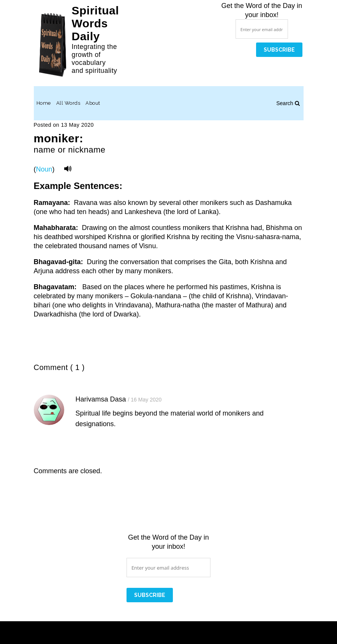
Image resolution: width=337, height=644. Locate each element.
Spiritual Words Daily (96, 23)
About (93, 103)
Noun (44, 169)
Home (44, 103)
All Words (68, 103)
